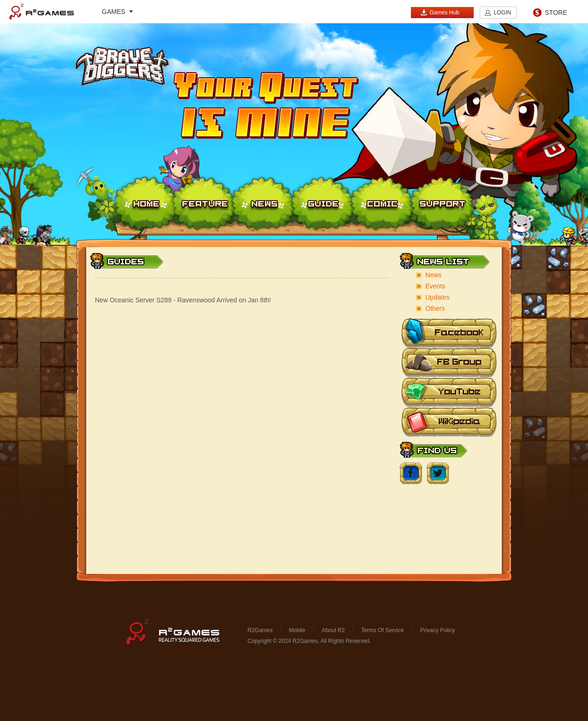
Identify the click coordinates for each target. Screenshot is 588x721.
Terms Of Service (383, 630)
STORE (556, 13)
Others (435, 308)
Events (435, 286)
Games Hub (440, 12)
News (433, 275)
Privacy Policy (438, 630)
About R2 (333, 630)
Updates (437, 297)
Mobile (297, 630)
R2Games (42, 12)
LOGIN (502, 13)
